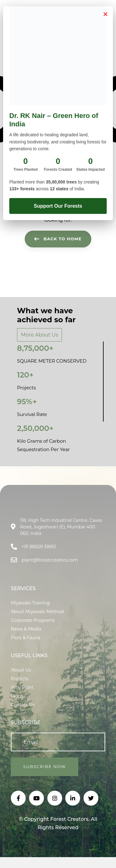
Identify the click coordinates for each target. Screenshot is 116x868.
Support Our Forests (58, 206)
